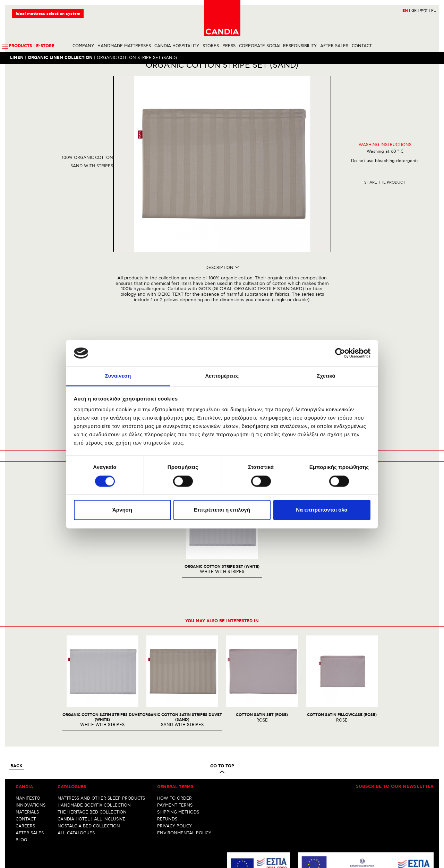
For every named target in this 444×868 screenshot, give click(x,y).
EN (406, 11)
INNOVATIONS (31, 720)
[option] (102, 599)
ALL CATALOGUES (76, 748)
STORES (211, 46)
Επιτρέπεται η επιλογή (222, 510)
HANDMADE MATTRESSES (124, 46)
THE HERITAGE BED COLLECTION (92, 727)
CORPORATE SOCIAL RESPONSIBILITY (278, 46)
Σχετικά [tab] (326, 376)
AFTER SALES (334, 46)
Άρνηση (122, 510)
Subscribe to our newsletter (395, 701)
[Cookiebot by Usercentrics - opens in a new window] (340, 353)
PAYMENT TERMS (175, 720)
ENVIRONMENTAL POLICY (184, 748)
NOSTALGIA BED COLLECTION (89, 741)
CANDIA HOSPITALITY (177, 46)
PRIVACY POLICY (174, 741)
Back (16, 681)
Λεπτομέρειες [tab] (222, 376)
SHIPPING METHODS (178, 727)
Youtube (236, 863)
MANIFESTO (28, 713)
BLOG (21, 755)
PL (433, 11)
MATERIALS (27, 727)
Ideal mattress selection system (48, 14)
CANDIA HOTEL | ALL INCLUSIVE (92, 734)
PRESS (229, 46)
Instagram (223, 863)
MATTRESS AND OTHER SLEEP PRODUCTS (101, 713)
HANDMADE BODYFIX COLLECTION (94, 720)
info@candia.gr (418, 855)
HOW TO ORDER (174, 713)
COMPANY (83, 46)
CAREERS (25, 741)
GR (415, 11)
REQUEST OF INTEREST (222, 334)
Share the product (385, 195)
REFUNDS (167, 734)
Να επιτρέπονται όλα (322, 510)
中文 (425, 11)
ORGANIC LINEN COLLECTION (61, 58)
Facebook (212, 863)
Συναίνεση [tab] (118, 376)
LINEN (17, 58)
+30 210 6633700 (416, 850)
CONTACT (362, 46)
